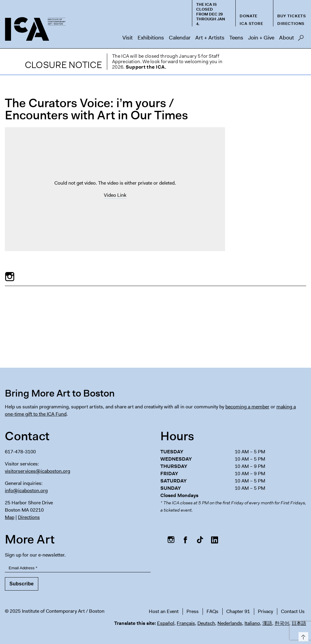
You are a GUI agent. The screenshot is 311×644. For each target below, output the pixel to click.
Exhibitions (151, 38)
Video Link (115, 195)
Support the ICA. (146, 67)
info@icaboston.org (26, 491)
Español (166, 623)
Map (10, 517)
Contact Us (293, 611)
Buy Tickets (292, 16)
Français (186, 623)
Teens (236, 38)
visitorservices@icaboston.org (38, 471)
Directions (291, 24)
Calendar (180, 38)
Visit (128, 38)
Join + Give (261, 38)
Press (193, 611)
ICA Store (251, 24)
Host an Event (164, 611)
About (287, 38)
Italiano (252, 623)
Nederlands (230, 623)
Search (301, 39)
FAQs (212, 611)
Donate (249, 16)
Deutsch (206, 623)
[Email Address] (78, 568)
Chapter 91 (238, 611)
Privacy (265, 611)
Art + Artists (210, 38)
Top (302, 636)
